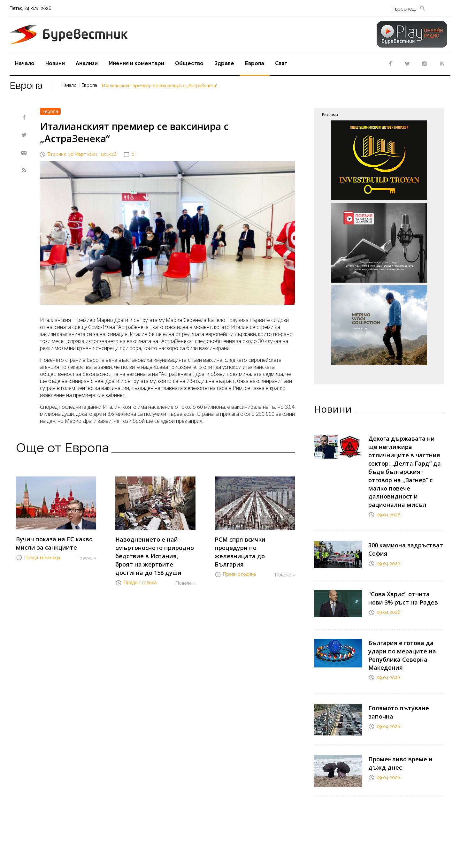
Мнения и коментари (136, 63)
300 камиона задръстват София (400, 520)
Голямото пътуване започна (406, 662)
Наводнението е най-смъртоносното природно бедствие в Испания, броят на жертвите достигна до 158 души (154, 552)
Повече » (86, 555)
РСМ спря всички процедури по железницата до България (253, 542)
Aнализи (87, 63)
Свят (281, 63)
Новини (55, 63)
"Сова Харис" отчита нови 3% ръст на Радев (402, 566)
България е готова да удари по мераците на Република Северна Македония (405, 616)
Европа (255, 63)
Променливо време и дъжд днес (404, 716)
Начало (25, 63)
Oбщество (189, 63)
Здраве (224, 63)
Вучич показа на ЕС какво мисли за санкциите (49, 541)
